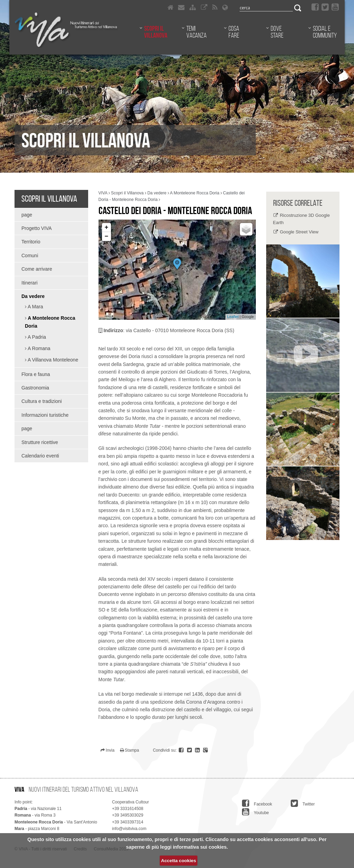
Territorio (31, 242)
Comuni (30, 255)
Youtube (255, 812)
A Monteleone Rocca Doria (50, 322)
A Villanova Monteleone (52, 360)
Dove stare (277, 32)
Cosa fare (234, 32)
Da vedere (33, 296)
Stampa (130, 750)
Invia (108, 750)
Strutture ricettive (40, 442)
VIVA (103, 193)
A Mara (35, 307)
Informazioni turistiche (45, 415)
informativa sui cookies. (201, 847)
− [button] (107, 237)
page (27, 215)
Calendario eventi (40, 456)
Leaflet (233, 317)
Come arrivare (37, 269)
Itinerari (30, 283)
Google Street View (299, 232)
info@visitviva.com (129, 829)
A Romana (39, 348)
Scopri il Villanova (156, 32)
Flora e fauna (36, 374)
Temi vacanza (197, 32)
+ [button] (107, 228)
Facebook (257, 803)
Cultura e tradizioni (42, 401)
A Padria (36, 337)
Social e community (325, 32)
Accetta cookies (179, 861)
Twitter (303, 803)
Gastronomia (35, 388)
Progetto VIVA (37, 228)
